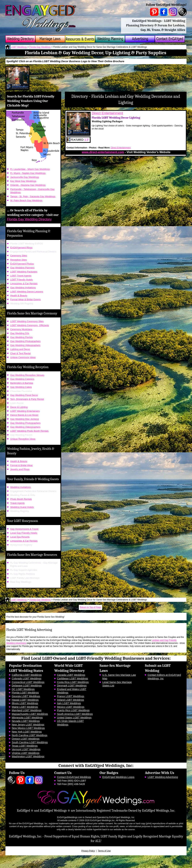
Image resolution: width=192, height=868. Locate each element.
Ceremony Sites (19, 256)
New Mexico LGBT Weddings (28, 728)
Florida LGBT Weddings (25, 693)
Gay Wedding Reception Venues (27, 375)
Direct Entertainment (107, 113)
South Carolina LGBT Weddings (30, 742)
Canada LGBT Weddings (71, 675)
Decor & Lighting (19, 407)
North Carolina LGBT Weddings (30, 735)
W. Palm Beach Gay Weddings (26, 200)
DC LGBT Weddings (23, 689)
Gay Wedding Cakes (21, 387)
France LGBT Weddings (71, 696)
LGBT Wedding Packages (24, 272)
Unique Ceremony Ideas (23, 357)
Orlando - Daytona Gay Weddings (28, 185)
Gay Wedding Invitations (23, 288)
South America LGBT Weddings (75, 714)
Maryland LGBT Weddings (27, 710)
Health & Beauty (19, 296)
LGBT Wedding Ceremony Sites (27, 321)
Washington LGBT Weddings (28, 756)
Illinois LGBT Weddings (25, 703)
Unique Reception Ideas (23, 439)
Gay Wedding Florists (22, 337)
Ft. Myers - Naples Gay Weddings (28, 173)
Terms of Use (104, 851)
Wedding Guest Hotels (22, 507)
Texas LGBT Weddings (25, 746)
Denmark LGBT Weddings (72, 686)
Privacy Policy (88, 851)
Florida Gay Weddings (40, 47)
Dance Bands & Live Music (24, 415)
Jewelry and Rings (20, 469)
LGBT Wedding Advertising (163, 777)
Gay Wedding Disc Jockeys (25, 419)
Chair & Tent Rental (21, 353)
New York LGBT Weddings (27, 732)
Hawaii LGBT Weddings (25, 700)
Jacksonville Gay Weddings (25, 177)
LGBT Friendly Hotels (22, 280)
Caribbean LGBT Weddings (73, 679)
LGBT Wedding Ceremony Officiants (30, 325)
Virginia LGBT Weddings (26, 753)
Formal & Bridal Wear (22, 465)
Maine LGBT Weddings (25, 707)
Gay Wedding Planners (22, 268)
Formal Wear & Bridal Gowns (26, 299)
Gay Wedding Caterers (22, 379)
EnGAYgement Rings (21, 248)
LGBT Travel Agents (21, 276)
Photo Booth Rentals (21, 499)
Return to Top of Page (90, 607)
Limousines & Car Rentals (24, 284)
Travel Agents (17, 503)
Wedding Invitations (21, 487)
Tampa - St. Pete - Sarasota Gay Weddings (33, 196)
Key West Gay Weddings (23, 181)
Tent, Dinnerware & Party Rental (27, 399)
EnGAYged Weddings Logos (118, 777)
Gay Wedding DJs (20, 333)
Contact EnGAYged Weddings (74, 777)
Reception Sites (19, 260)
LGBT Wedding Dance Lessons (27, 292)
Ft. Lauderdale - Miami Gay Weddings (30, 169)
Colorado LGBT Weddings (27, 679)
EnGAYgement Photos (22, 264)
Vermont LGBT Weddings (26, 749)
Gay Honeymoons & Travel (24, 529)
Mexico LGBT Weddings (71, 707)
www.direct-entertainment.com (103, 152)
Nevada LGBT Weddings (26, 721)
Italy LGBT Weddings (69, 703)
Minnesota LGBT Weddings (27, 718)
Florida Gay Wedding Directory (29, 219)
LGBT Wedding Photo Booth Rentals (29, 431)
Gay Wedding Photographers (25, 341)
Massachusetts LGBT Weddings (30, 714)
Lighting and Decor (20, 349)
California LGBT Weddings (27, 675)
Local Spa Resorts (20, 537)
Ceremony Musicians (21, 329)
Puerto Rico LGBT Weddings (73, 710)
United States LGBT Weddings (74, 718)
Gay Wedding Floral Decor (24, 395)
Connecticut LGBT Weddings (28, 682)
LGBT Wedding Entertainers (25, 411)
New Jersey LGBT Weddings (28, 725)
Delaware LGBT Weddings (27, 686)
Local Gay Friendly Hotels (24, 533)
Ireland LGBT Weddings (71, 700)
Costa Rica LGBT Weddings (73, 682)
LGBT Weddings (19, 47)
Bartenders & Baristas (22, 383)
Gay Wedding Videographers (25, 345)
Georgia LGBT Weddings (26, 696)
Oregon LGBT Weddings (26, 739)
